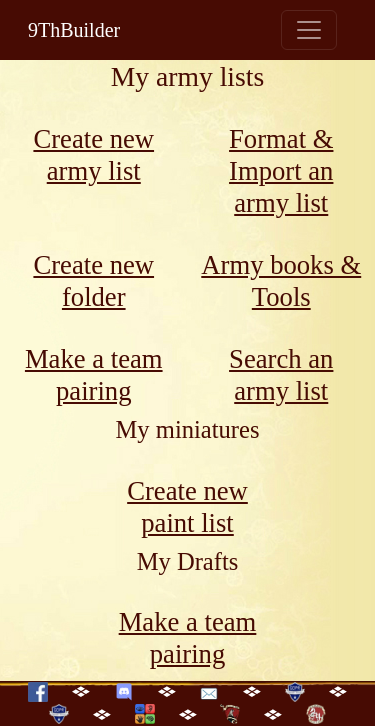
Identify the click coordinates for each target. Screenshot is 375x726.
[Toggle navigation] (309, 30)
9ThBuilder (74, 30)
